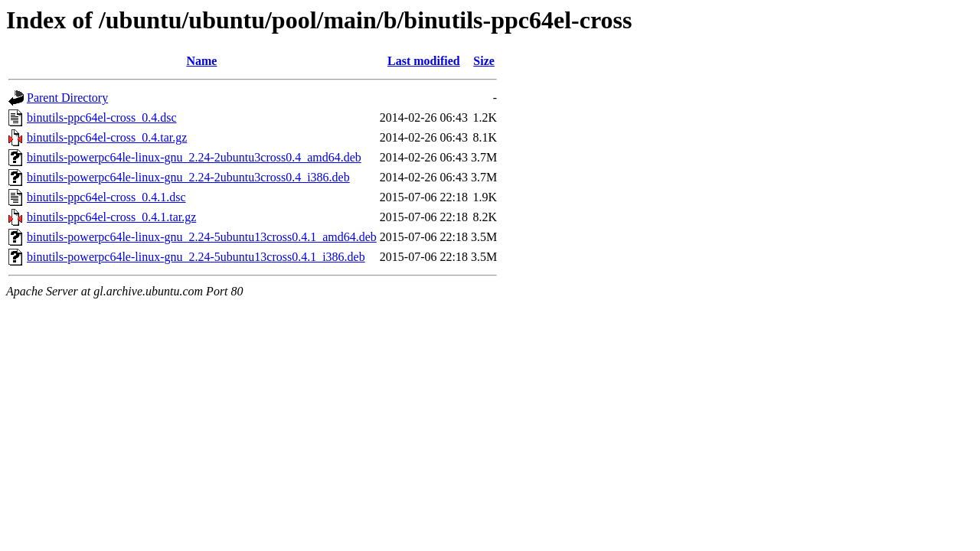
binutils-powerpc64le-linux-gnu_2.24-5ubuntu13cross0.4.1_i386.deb (196, 257)
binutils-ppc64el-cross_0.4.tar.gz (107, 137)
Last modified (424, 61)
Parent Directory (67, 98)
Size (484, 61)
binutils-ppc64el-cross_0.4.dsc (102, 117)
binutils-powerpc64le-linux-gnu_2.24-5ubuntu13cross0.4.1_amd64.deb (202, 237)
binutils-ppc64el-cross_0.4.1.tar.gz (111, 217)
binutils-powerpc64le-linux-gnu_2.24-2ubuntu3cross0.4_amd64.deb (194, 157)
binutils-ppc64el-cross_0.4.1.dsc (106, 197)
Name (201, 61)
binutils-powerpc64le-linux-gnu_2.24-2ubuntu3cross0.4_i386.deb (188, 177)
